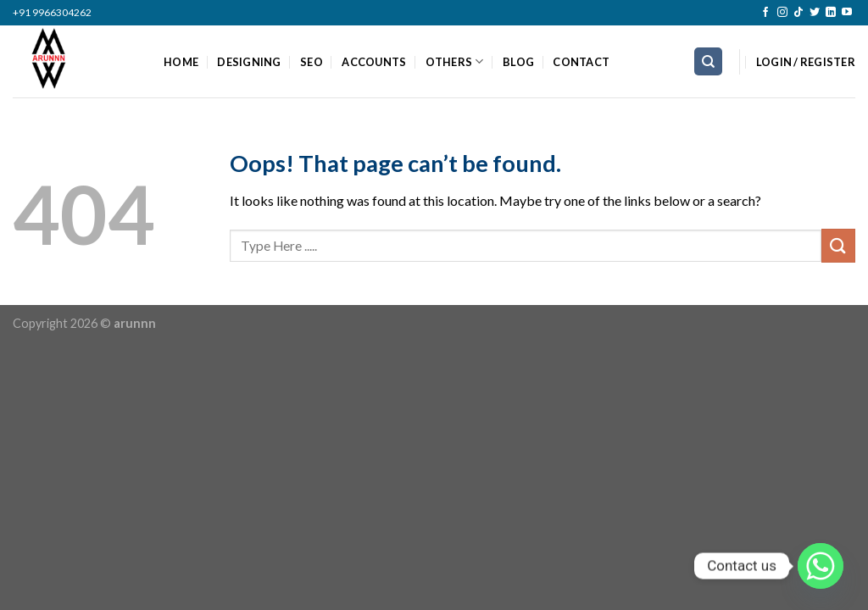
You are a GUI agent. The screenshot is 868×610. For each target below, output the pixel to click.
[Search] (708, 61)
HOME (181, 62)
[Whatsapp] (821, 566)
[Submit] (838, 245)
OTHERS (455, 61)
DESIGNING (249, 62)
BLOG (518, 62)
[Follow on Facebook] (765, 13)
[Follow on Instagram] (782, 13)
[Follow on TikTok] (798, 13)
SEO (312, 62)
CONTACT (581, 62)
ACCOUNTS (374, 62)
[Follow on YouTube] (847, 13)
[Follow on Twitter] (815, 13)
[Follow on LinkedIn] (831, 13)
